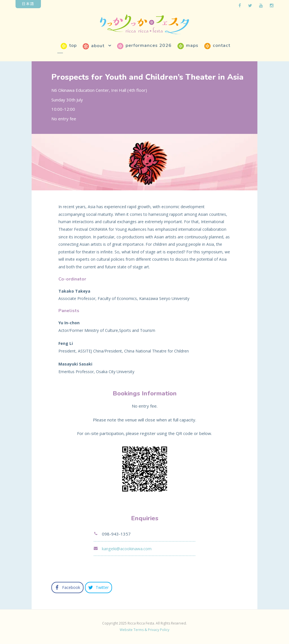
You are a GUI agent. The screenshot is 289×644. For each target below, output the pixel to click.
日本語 (28, 4)
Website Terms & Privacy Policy (144, 630)
